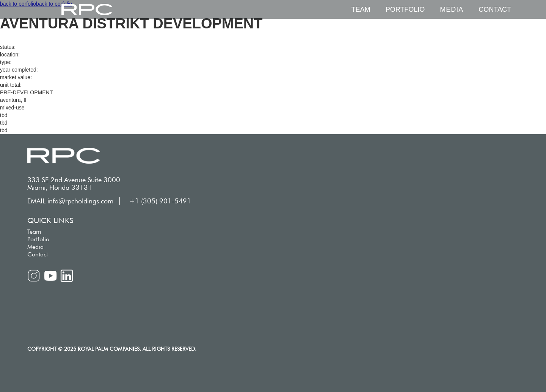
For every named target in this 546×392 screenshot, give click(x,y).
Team (361, 9)
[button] (452, 9)
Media (35, 247)
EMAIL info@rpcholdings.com (70, 201)
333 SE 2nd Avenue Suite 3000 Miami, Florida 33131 (74, 184)
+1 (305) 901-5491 (160, 201)
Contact (495, 9)
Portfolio (405, 9)
